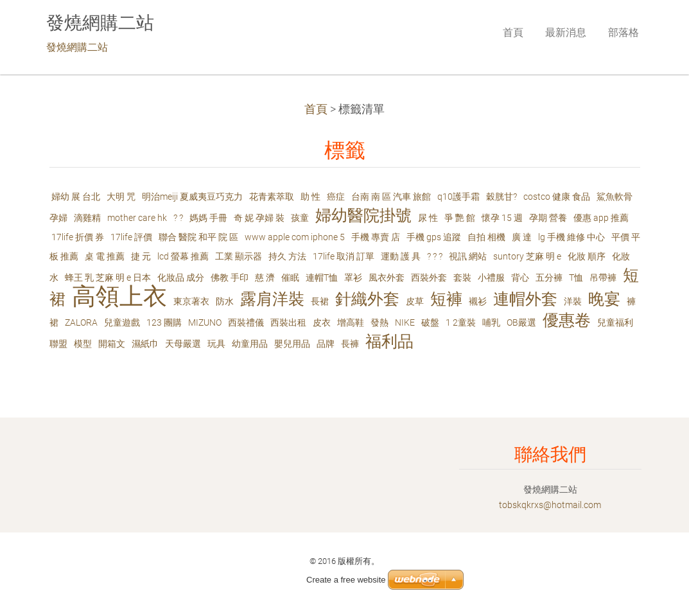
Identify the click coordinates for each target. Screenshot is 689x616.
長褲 (350, 344)
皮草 (415, 301)
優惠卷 (567, 320)
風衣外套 (387, 277)
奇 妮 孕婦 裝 (259, 218)
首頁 (316, 109)
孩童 (300, 218)
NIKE (405, 322)
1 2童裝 (461, 322)
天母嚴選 (183, 344)
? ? (178, 218)
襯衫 (478, 301)
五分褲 (549, 277)
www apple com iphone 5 (295, 237)
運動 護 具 (401, 256)
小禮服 (491, 277)
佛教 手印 (230, 277)
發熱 (379, 322)
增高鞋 (351, 322)
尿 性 (428, 218)
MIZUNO (205, 322)
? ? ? (435, 256)
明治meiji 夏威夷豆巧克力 (192, 197)
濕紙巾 (145, 344)
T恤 (576, 277)
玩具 (216, 344)
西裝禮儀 (246, 322)
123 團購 (164, 322)
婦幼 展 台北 (76, 197)
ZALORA (81, 322)
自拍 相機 (486, 237)
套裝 (462, 277)
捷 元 (141, 256)
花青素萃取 (272, 197)
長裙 (320, 301)
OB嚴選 (521, 322)
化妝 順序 (587, 256)
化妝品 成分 (181, 277)
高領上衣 (119, 296)
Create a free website (346, 580)
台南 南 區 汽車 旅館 (391, 197)
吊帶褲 (603, 277)
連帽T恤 (322, 277)
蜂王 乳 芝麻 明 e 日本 (108, 277)
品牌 (326, 344)
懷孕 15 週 (502, 218)
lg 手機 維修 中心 (571, 237)
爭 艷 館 (460, 218)
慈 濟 (265, 277)
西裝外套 (429, 277)
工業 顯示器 (239, 256)
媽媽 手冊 (208, 218)
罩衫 (353, 277)
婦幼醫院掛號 (363, 216)
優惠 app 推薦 (601, 218)
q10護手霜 (458, 197)
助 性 (310, 197)
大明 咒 (121, 197)
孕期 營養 (548, 218)
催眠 (290, 277)
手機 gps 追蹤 (434, 237)
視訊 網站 (468, 256)
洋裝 (573, 301)
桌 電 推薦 (105, 256)
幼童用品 (250, 344)
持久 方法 (287, 256)
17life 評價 (131, 237)
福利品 (389, 341)
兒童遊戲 (122, 322)
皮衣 (322, 322)
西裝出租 (288, 322)
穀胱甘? (501, 197)
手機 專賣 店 (376, 237)
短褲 (446, 299)
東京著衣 (191, 301)
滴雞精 (87, 218)
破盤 (430, 322)
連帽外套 (525, 299)
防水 (225, 301)
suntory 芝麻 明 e (527, 256)
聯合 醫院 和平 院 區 (198, 237)
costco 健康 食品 (557, 197)
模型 (83, 344)
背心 (520, 277)
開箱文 (112, 344)
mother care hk (137, 218)
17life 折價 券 (78, 237)
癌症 (336, 197)
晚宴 (604, 299)
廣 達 (522, 237)
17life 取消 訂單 (344, 256)
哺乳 (491, 322)
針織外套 (367, 299)
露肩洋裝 (272, 299)
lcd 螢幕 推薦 (183, 256)
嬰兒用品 (292, 344)
